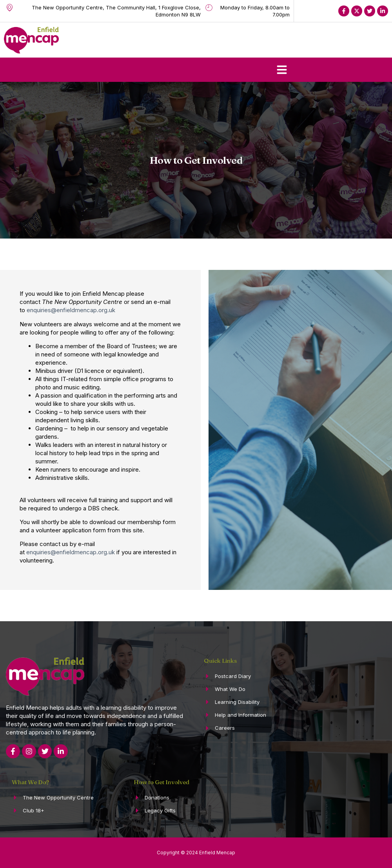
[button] (282, 70)
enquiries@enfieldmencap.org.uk (71, 310)
